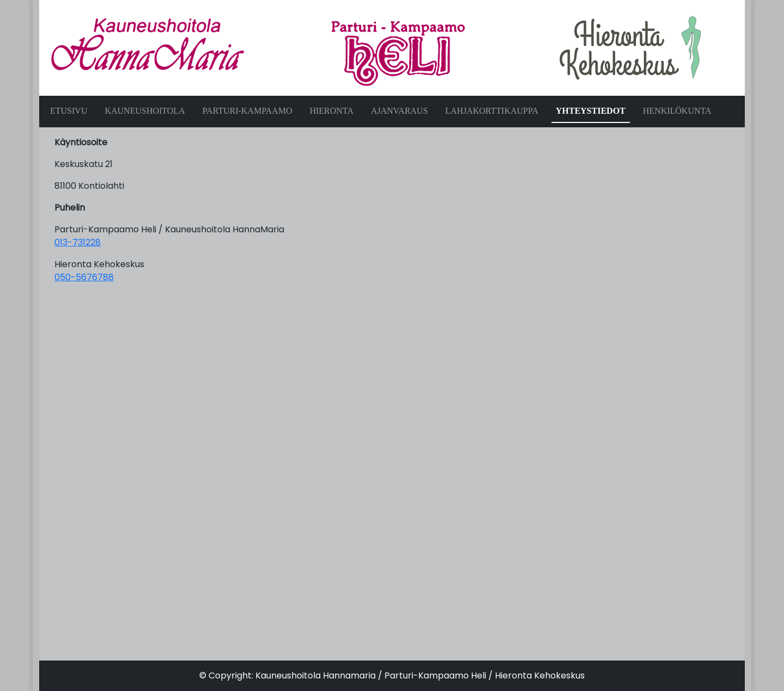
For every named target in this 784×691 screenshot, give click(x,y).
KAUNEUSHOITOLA (145, 111)
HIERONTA (332, 111)
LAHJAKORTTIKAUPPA (492, 111)
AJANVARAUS (399, 111)
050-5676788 (84, 277)
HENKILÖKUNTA (677, 111)
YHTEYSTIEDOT (591, 111)
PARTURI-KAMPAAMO (247, 111)
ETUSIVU (69, 111)
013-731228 (78, 242)
